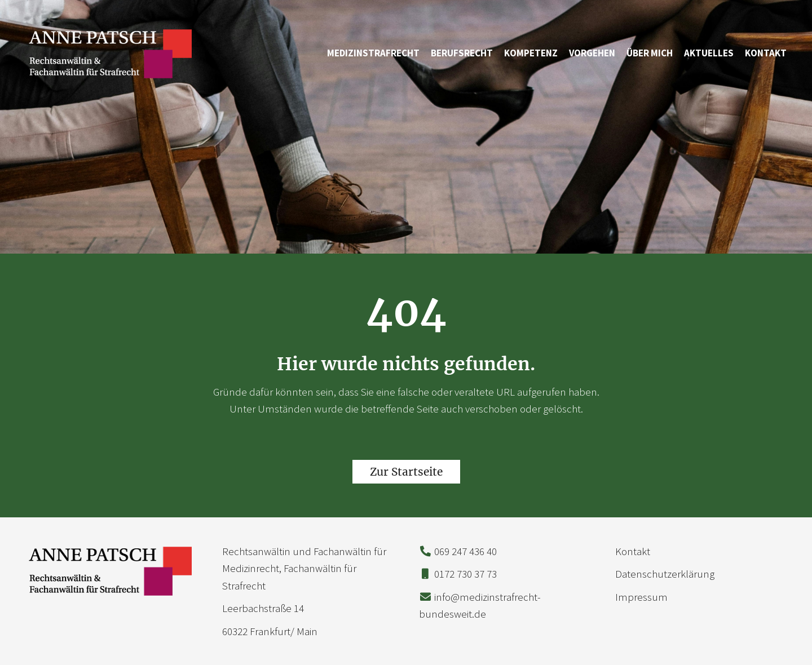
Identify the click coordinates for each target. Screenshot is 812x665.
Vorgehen (592, 53)
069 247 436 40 (465, 551)
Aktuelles (709, 53)
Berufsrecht (462, 53)
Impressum (641, 597)
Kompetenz (531, 53)
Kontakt (766, 53)
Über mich (650, 53)
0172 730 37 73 (465, 574)
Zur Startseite (406, 472)
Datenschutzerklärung (665, 574)
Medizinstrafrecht (373, 53)
